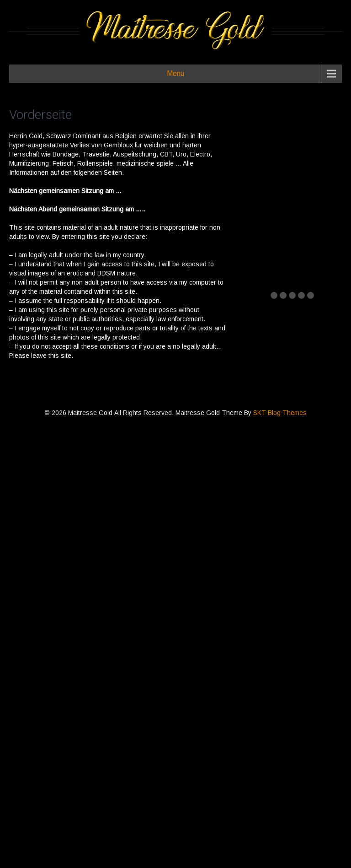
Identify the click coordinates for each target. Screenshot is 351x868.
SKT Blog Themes (280, 413)
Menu (175, 73)
